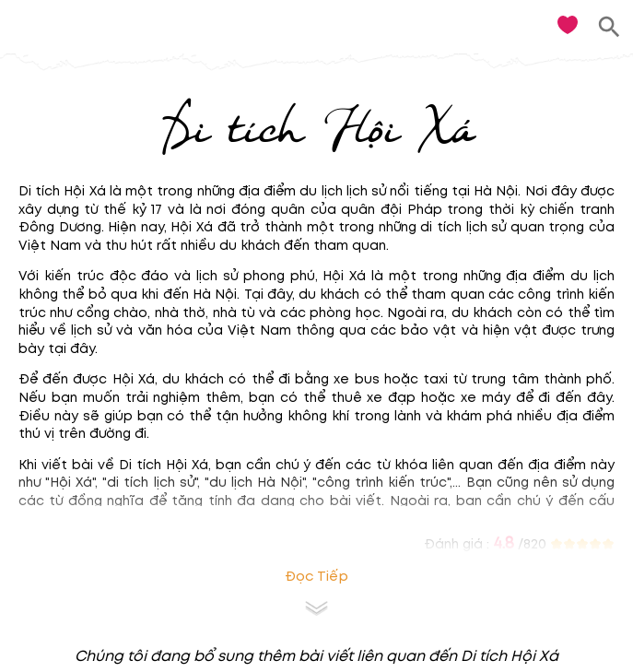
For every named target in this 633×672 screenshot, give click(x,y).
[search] (610, 27)
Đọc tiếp (316, 577)
